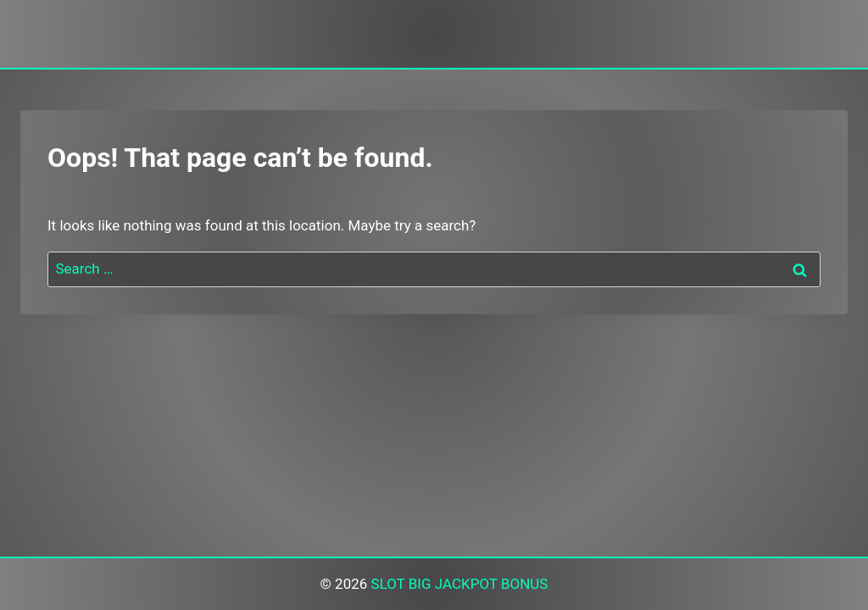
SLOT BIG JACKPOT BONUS (460, 584)
